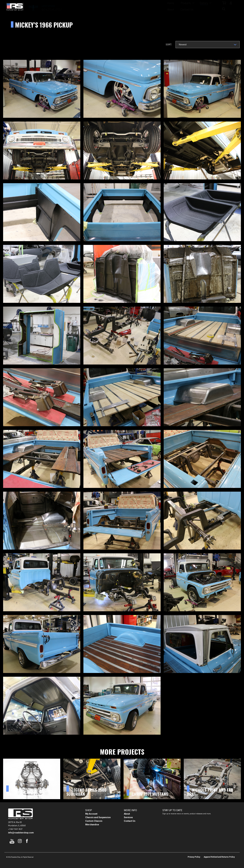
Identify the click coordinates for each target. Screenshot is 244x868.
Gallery (122, 6)
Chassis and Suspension (98, 817)
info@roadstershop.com (21, 833)
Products (104, 6)
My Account (91, 814)
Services (128, 817)
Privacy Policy (194, 857)
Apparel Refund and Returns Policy (219, 857)
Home (89, 6)
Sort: (169, 44)
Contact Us (155, 6)
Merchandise (92, 825)
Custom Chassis (94, 821)
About (138, 6)
